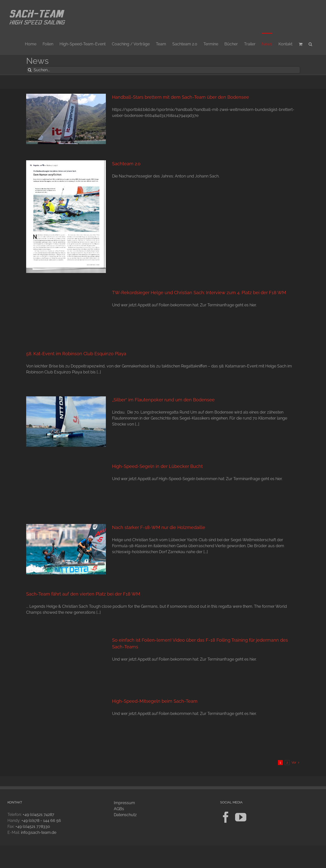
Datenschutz (125, 815)
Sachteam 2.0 (126, 164)
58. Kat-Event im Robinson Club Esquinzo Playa (76, 354)
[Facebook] (226, 817)
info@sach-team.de (39, 832)
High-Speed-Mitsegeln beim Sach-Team (155, 701)
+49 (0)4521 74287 (38, 815)
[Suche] (30, 70)
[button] (310, 44)
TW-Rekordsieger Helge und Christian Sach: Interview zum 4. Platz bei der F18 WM (199, 293)
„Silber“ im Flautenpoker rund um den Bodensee (163, 400)
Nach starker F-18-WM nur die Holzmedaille (159, 527)
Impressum (124, 803)
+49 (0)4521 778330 (33, 826)
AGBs (119, 809)
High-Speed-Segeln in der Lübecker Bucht (157, 466)
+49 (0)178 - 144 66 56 (41, 821)
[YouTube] (241, 817)
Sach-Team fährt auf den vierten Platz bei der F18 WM (83, 594)
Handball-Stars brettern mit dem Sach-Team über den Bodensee (181, 97)
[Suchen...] (163, 70)
